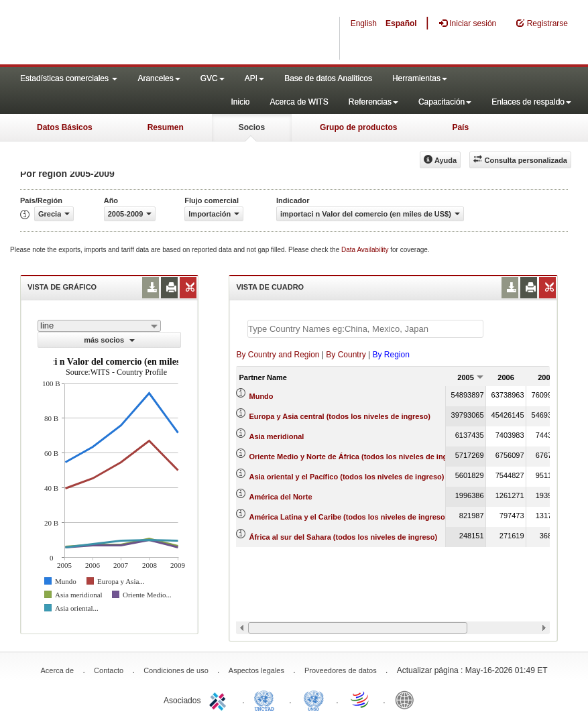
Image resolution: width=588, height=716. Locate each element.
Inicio (240, 102)
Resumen (166, 127)
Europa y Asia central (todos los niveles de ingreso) (340, 416)
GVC (213, 78)
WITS (134, 34)
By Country (346, 355)
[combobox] (99, 326)
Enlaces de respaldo (531, 102)
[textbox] (365, 329)
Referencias (373, 102)
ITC (220, 699)
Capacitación (445, 102)
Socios (252, 127)
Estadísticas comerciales (69, 78)
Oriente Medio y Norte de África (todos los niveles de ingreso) (358, 457)
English (364, 23)
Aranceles (159, 78)
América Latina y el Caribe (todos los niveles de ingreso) (349, 517)
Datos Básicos (65, 127)
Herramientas (420, 78)
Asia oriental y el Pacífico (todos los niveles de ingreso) (347, 477)
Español (401, 23)
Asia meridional (277, 436)
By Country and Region (278, 355)
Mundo (261, 396)
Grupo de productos (358, 127)
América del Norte (281, 497)
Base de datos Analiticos (328, 78)
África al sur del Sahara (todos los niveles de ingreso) (344, 537)
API (254, 78)
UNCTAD (267, 699)
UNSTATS (314, 699)
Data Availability (366, 250)
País (460, 127)
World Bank (408, 699)
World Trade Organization (361, 699)
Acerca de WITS (299, 102)
